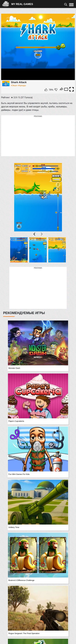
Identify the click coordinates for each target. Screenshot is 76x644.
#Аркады (22, 85)
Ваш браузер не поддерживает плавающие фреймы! (38, 47)
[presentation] (35, 234)
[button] (19, 250)
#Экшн (14, 85)
